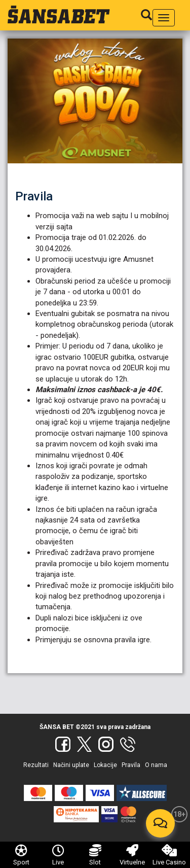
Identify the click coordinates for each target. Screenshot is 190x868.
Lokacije (105, 765)
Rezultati (36, 765)
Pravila (131, 765)
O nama (156, 765)
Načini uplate (71, 765)
